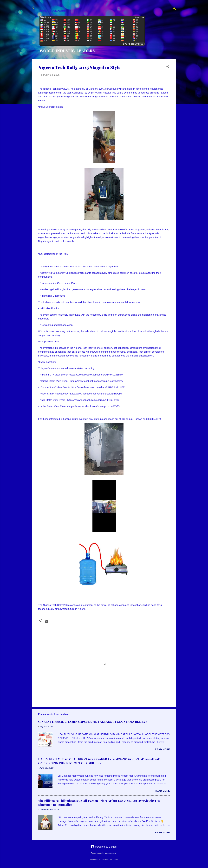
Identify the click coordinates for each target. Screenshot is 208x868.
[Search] (174, 9)
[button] (168, 67)
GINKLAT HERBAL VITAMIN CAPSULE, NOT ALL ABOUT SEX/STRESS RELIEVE (93, 722)
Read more (162, 749)
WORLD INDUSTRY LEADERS (67, 51)
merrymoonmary (111, 853)
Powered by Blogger (104, 847)
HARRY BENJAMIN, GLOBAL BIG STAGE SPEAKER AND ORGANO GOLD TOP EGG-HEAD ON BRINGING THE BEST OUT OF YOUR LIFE (99, 761)
